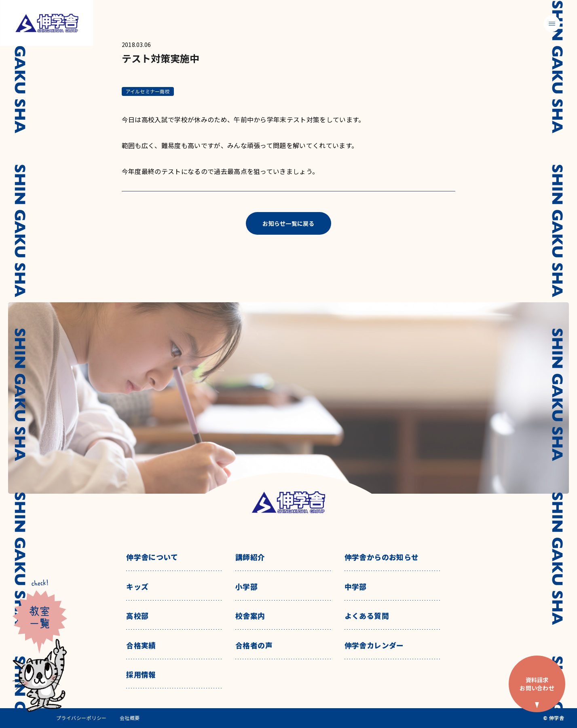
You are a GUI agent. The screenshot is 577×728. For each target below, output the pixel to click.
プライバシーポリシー (81, 718)
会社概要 (130, 718)
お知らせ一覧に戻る (288, 223)
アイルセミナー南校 (148, 91)
